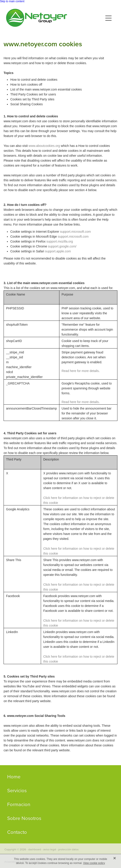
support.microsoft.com (76, 232)
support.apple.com (58, 251)
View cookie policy (94, 863)
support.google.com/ (62, 246)
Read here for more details (80, 371)
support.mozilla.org (60, 241)
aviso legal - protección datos (61, 849)
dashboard (35, 849)
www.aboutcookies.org (44, 146)
